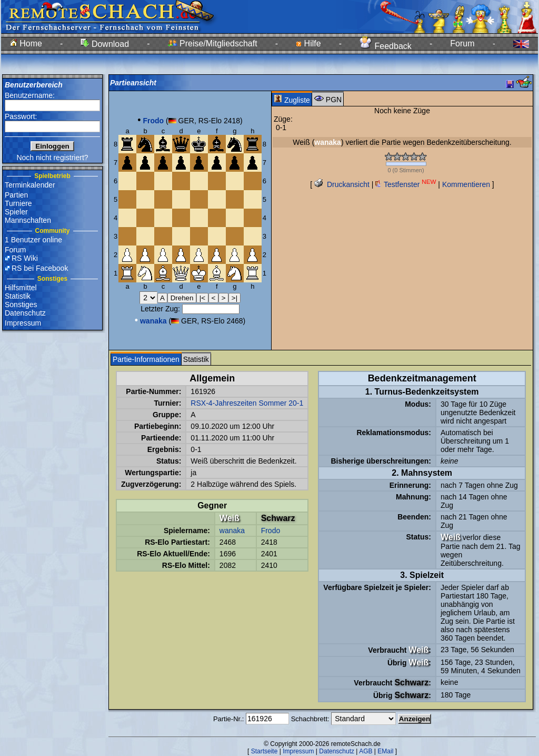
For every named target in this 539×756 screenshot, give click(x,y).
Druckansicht (342, 184)
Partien (16, 195)
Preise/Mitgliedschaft (213, 43)
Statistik (18, 296)
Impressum (23, 323)
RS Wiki (25, 258)
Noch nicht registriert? (52, 158)
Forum (462, 43)
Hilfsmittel (21, 288)
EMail (385, 751)
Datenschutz (25, 313)
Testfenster (406, 184)
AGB (366, 751)
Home (26, 43)
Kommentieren (466, 184)
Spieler (16, 212)
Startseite (264, 751)
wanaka (232, 531)
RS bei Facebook (40, 268)
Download (105, 44)
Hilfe (308, 43)
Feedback (386, 46)
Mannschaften (28, 220)
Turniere (18, 203)
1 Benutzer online (33, 240)
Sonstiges (21, 305)
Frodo (271, 531)
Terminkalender (30, 185)
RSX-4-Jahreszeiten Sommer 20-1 (247, 403)
